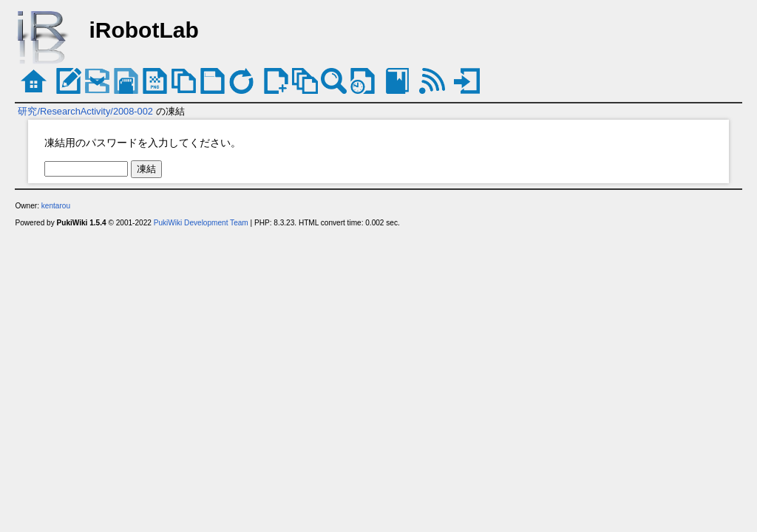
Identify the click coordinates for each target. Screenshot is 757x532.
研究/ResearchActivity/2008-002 (85, 111)
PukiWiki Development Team (201, 223)
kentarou (56, 206)
